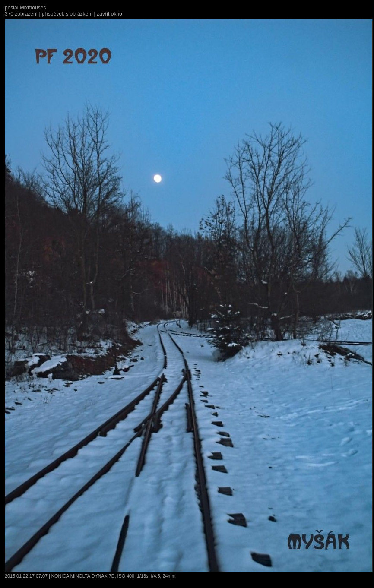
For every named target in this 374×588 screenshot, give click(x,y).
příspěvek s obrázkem (67, 14)
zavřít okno (109, 14)
